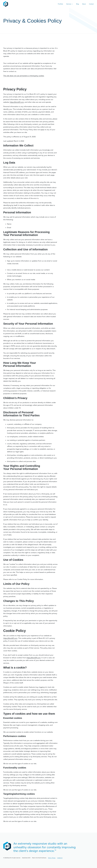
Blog (78, 4)
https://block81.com (17, 102)
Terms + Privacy (52, 858)
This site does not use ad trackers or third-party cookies (24, 76)
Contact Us (60, 858)
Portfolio (60, 4)
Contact (91, 4)
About (84, 4)
